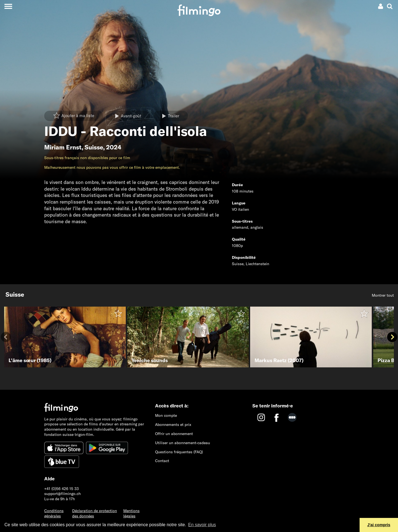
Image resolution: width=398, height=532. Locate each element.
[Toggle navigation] (8, 6)
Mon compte (166, 415)
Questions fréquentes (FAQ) (179, 452)
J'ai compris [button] (379, 525)
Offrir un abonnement (174, 434)
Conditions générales (54, 513)
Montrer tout (383, 295)
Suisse (94, 147)
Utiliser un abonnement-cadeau (183, 443)
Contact (162, 461)
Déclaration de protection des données (95, 513)
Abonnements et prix (173, 425)
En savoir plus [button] (202, 525)
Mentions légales (131, 513)
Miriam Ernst (63, 147)
